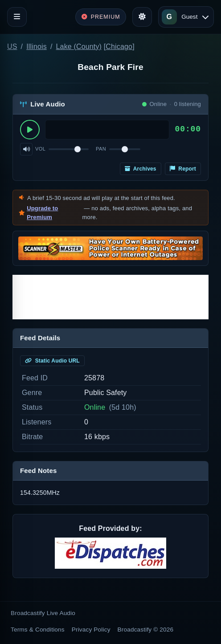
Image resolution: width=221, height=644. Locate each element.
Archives (141, 169)
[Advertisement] (110, 297)
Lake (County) (79, 47)
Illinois (37, 47)
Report (183, 169)
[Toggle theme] (142, 17)
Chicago (119, 47)
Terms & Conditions (38, 630)
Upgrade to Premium (42, 213)
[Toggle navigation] (17, 17)
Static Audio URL (52, 361)
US (12, 47)
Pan (101, 149)
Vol (40, 149)
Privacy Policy (91, 630)
